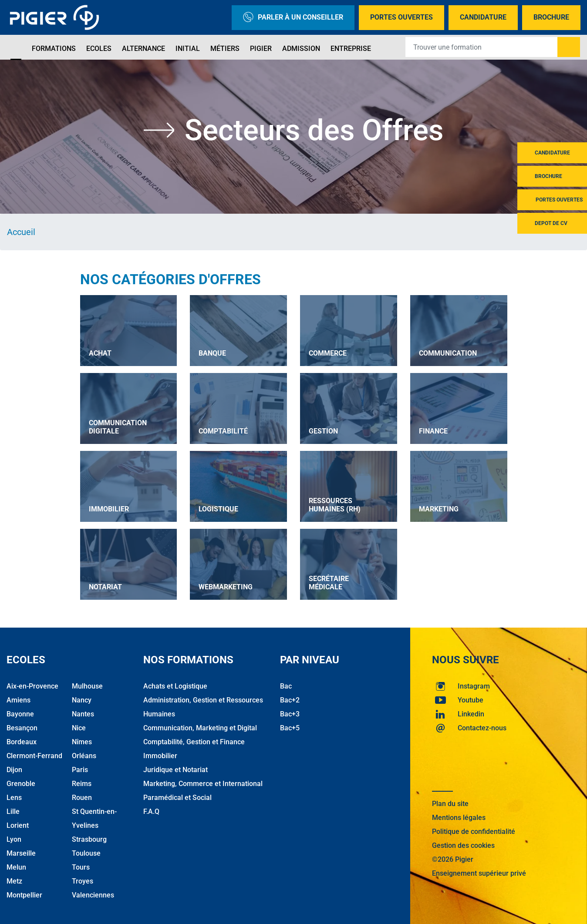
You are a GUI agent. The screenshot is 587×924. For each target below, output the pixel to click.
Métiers (225, 49)
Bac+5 (290, 728)
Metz (14, 881)
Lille (13, 811)
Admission (301, 49)
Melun (16, 867)
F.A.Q (151, 811)
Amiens (19, 700)
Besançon (22, 728)
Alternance (143, 49)
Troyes (83, 881)
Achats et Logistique (175, 686)
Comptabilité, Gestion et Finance (194, 742)
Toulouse (86, 853)
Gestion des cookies (463, 845)
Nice (79, 728)
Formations (54, 49)
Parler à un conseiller (293, 18)
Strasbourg (89, 839)
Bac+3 (290, 714)
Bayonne (20, 714)
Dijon (14, 770)
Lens (14, 798)
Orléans (84, 756)
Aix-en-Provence (32, 686)
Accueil (21, 232)
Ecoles (99, 49)
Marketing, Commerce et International (203, 784)
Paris (80, 770)
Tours (81, 867)
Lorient (18, 825)
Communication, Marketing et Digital (200, 728)
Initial (188, 49)
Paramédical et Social (177, 798)
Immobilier (160, 756)
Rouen (82, 798)
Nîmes (82, 742)
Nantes (83, 714)
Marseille (21, 853)
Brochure (551, 17)
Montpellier (24, 895)
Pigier (261, 49)
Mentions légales (459, 818)
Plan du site (450, 804)
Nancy (82, 700)
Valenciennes (93, 895)
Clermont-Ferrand (34, 756)
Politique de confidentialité (474, 832)
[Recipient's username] (482, 47)
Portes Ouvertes (401, 17)
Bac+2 (290, 700)
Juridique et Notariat (175, 770)
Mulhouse (87, 686)
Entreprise (351, 49)
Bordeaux (22, 742)
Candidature (483, 17)
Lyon (14, 839)
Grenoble (21, 784)
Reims (82, 784)
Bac (286, 686)
